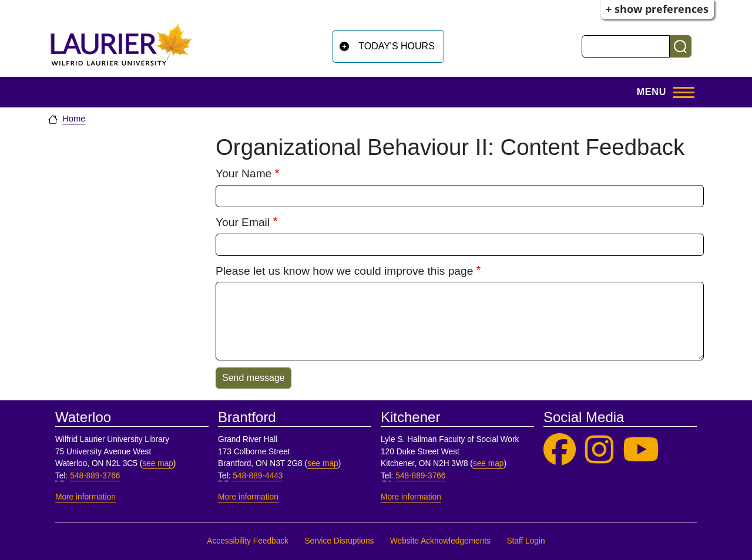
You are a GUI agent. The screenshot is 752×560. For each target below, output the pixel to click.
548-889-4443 (258, 476)
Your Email (243, 222)
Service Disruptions (339, 541)
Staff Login (526, 541)
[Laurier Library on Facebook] (560, 450)
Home (74, 119)
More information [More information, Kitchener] (411, 497)
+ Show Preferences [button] (657, 9)
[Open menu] (662, 92)
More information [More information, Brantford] (248, 497)
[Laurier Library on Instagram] (599, 450)
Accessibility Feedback (248, 541)
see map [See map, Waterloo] (158, 463)
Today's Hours (397, 46)
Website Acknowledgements (440, 541)
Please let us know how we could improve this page (344, 271)
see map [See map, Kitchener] (489, 463)
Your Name (244, 173)
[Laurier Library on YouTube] (641, 450)
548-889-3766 (95, 476)
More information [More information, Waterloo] (85, 497)
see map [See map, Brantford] (323, 463)
